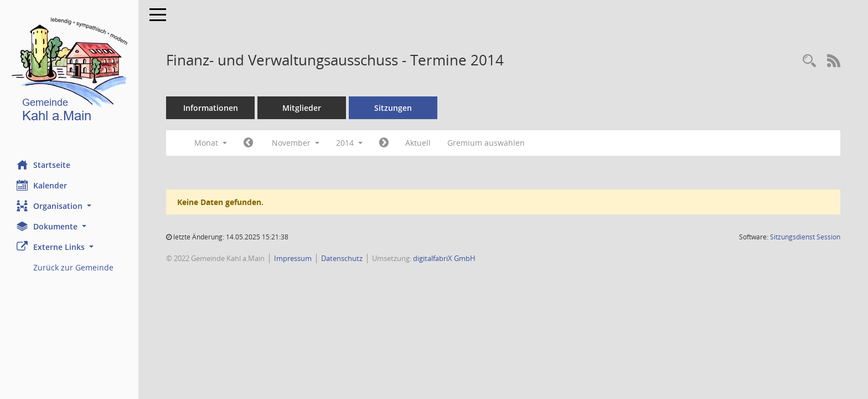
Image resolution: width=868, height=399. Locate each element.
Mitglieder (302, 108)
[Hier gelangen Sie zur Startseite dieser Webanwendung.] (69, 72)
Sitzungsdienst (805, 237)
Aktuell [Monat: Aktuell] (418, 143)
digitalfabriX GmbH (444, 258)
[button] (69, 206)
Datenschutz (342, 258)
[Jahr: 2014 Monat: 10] (248, 143)
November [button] (296, 143)
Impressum (293, 258)
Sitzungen (393, 108)
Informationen (211, 108)
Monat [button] (211, 143)
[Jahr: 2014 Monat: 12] (384, 143)
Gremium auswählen (486, 143)
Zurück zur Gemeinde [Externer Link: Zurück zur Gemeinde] (73, 267)
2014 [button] (349, 143)
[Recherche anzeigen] (809, 61)
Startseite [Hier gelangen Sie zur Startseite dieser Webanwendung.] (43, 165)
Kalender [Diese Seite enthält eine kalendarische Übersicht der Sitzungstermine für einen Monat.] (42, 185)
